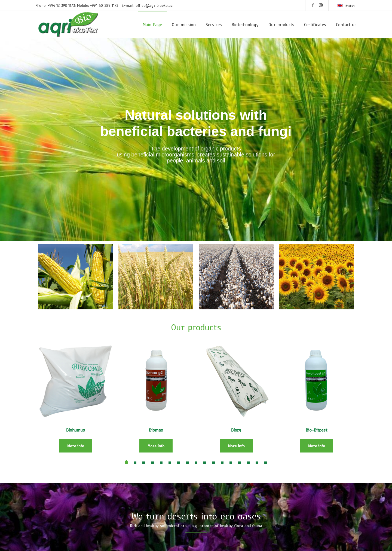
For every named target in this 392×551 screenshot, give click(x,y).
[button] (126, 463)
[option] (76, 277)
